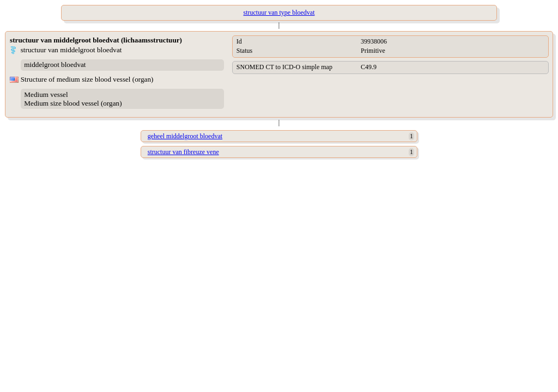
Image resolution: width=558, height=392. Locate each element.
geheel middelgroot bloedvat (185, 136)
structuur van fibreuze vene (183, 152)
